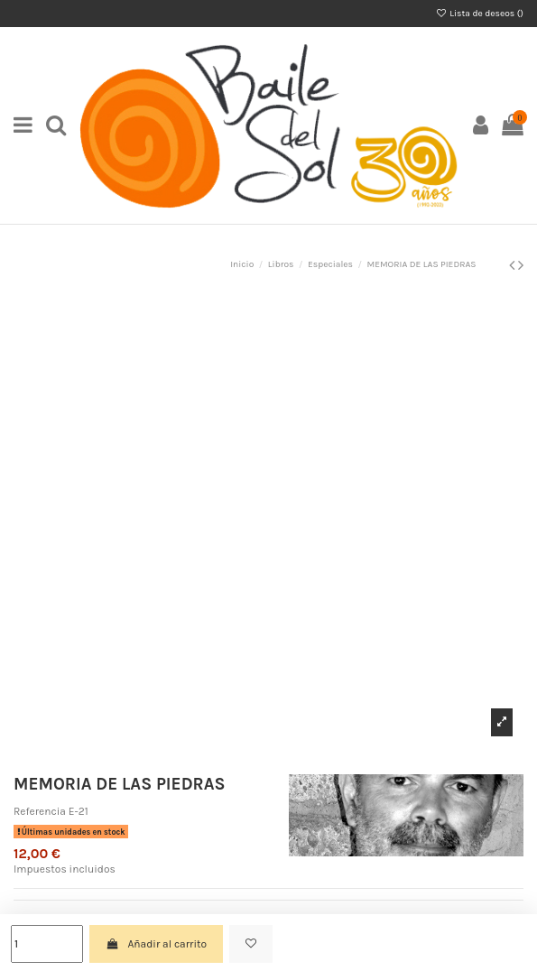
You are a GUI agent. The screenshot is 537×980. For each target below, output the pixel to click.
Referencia (40, 811)
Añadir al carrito (156, 944)
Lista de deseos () (480, 14)
